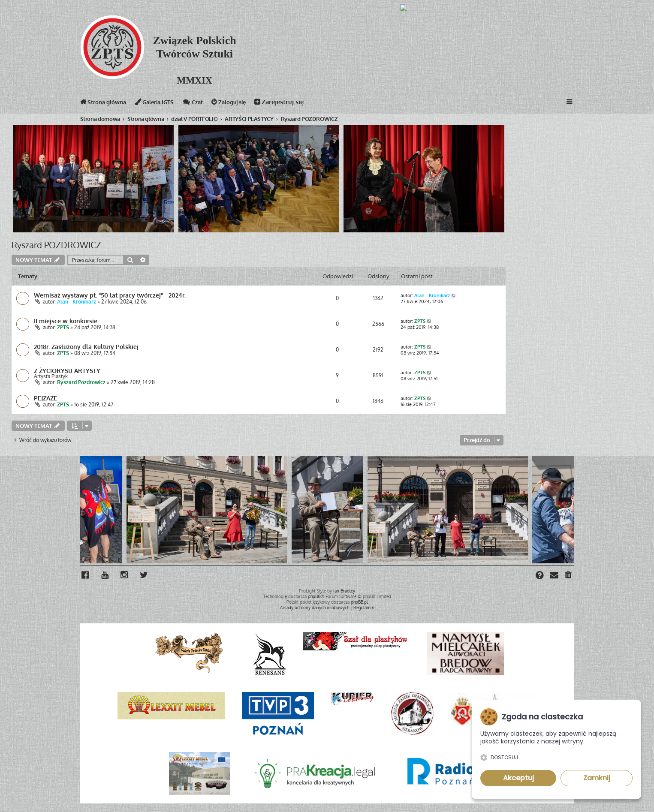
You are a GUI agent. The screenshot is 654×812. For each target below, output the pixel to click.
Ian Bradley (344, 590)
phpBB (314, 595)
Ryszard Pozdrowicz (81, 382)
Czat (206, 104)
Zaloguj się (246, 104)
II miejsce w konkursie (66, 321)
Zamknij (597, 778)
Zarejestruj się (300, 104)
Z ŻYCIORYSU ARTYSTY (67, 370)
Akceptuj (518, 778)
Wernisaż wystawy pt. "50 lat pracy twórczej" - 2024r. (110, 295)
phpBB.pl (359, 601)
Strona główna (106, 104)
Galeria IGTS (164, 104)
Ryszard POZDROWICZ (56, 245)
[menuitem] (569, 576)
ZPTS (63, 328)
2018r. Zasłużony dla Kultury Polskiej (86, 347)
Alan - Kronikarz (77, 302)
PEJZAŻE (45, 398)
